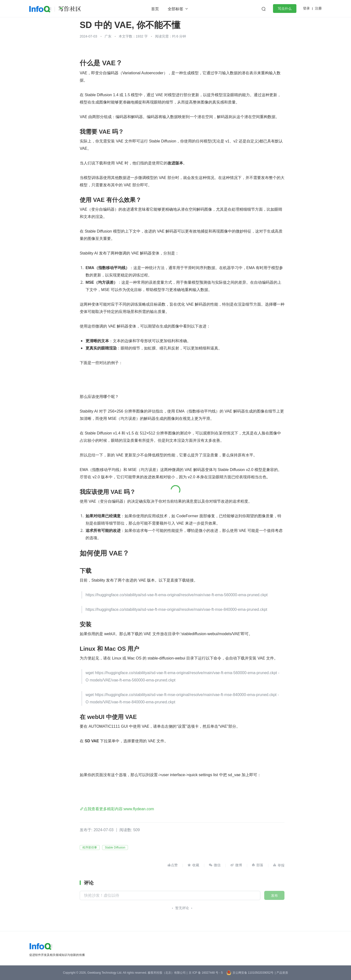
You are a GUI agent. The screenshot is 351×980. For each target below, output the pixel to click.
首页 (155, 9)
